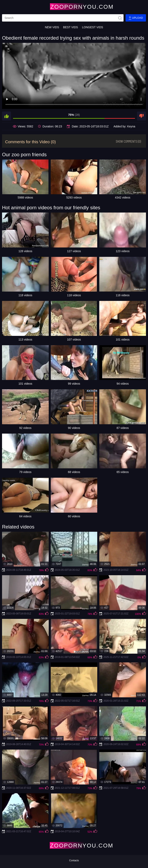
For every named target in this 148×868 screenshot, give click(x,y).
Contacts (74, 860)
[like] (7, 116)
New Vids (52, 27)
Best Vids (71, 27)
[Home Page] (74, 7)
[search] (63, 18)
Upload (136, 18)
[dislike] (141, 116)
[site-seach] (120, 18)
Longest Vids (92, 27)
